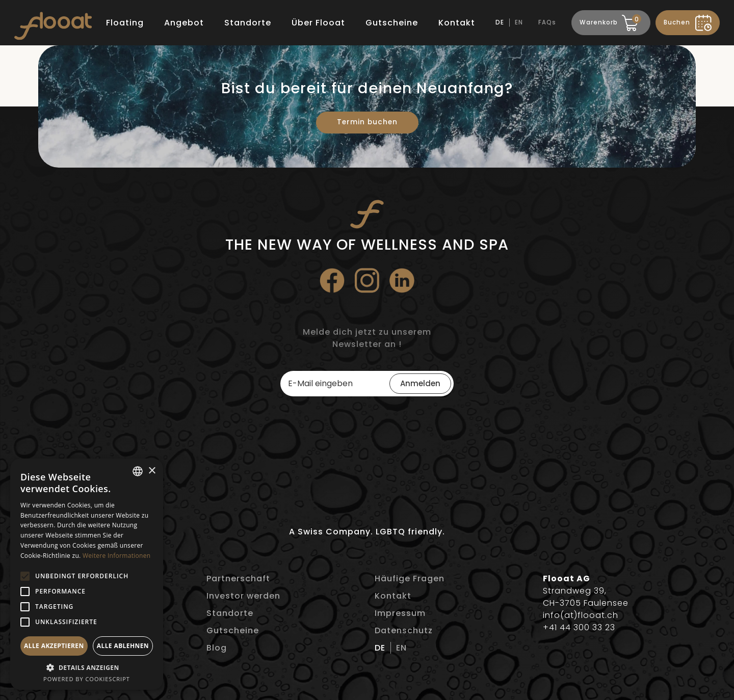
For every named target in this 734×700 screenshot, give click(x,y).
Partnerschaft (238, 578)
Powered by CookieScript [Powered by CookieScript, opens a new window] (87, 679)
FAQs (547, 22)
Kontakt (457, 23)
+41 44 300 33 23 (579, 627)
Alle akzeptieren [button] (54, 646)
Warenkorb (609, 21)
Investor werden (243, 596)
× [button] (152, 471)
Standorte (248, 23)
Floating (125, 23)
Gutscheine (392, 23)
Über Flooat (318, 23)
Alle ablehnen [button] (123, 646)
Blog (217, 648)
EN (519, 22)
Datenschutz (404, 630)
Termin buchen (367, 122)
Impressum (400, 613)
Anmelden (420, 383)
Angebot (184, 23)
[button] (25, 576)
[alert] (87, 574)
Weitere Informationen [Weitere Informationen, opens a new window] (117, 556)
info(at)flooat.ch (581, 615)
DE (500, 22)
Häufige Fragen (410, 578)
